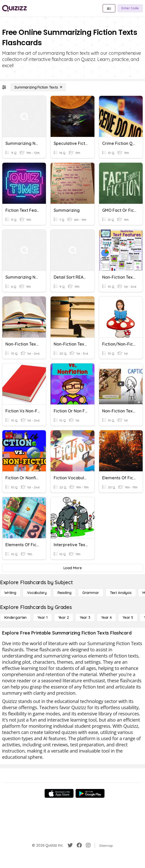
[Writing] (10, 593)
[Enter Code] (130, 8)
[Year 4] (106, 617)
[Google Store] (90, 793)
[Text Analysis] (121, 593)
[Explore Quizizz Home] (14, 8)
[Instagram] (88, 845)
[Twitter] (70, 845)
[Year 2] (64, 617)
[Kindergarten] (15, 617)
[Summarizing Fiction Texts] (38, 87)
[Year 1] (42, 617)
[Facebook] (79, 845)
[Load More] (72, 568)
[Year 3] (85, 617)
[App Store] (59, 793)
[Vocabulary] (37, 593)
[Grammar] (91, 593)
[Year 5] (128, 617)
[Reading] (65, 593)
